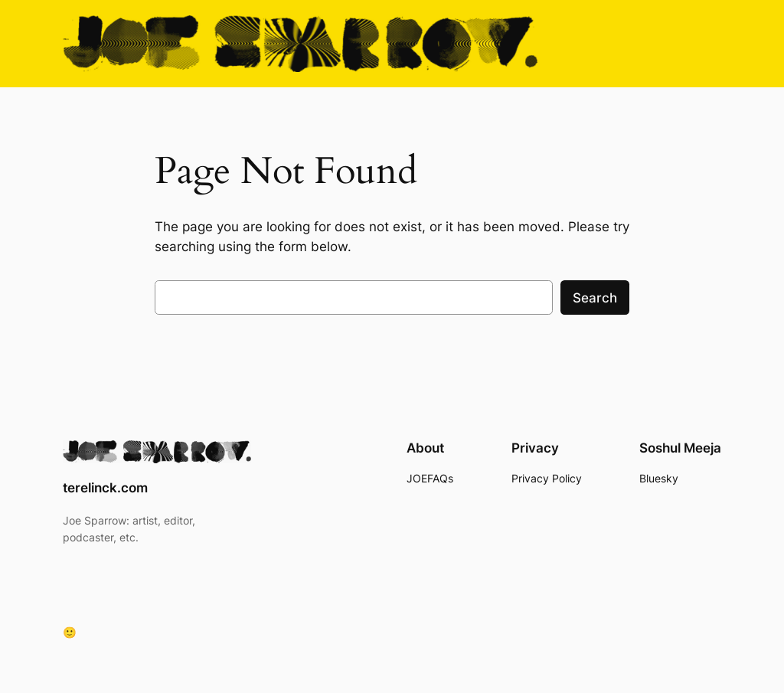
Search (595, 298)
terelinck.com (105, 488)
